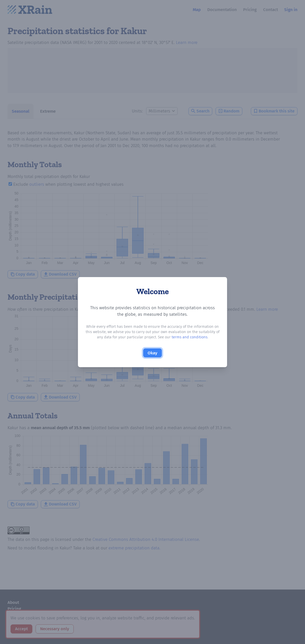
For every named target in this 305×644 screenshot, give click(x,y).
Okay (152, 353)
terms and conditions (190, 337)
